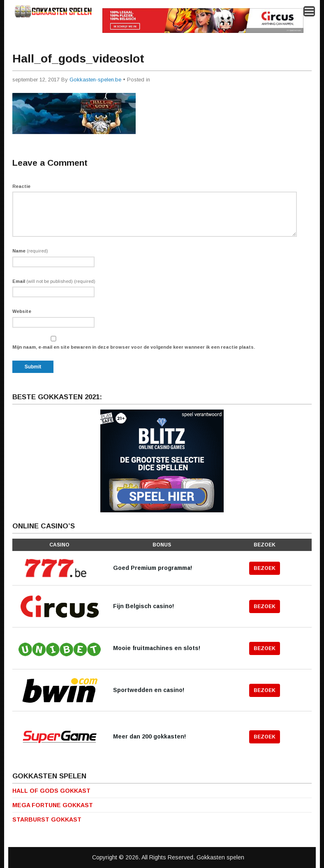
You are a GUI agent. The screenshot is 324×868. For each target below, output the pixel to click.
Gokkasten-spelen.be (95, 80)
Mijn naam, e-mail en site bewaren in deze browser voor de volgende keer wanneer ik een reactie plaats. (134, 347)
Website (22, 311)
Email (54, 281)
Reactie (21, 186)
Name (30, 251)
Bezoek (265, 568)
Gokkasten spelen (220, 857)
